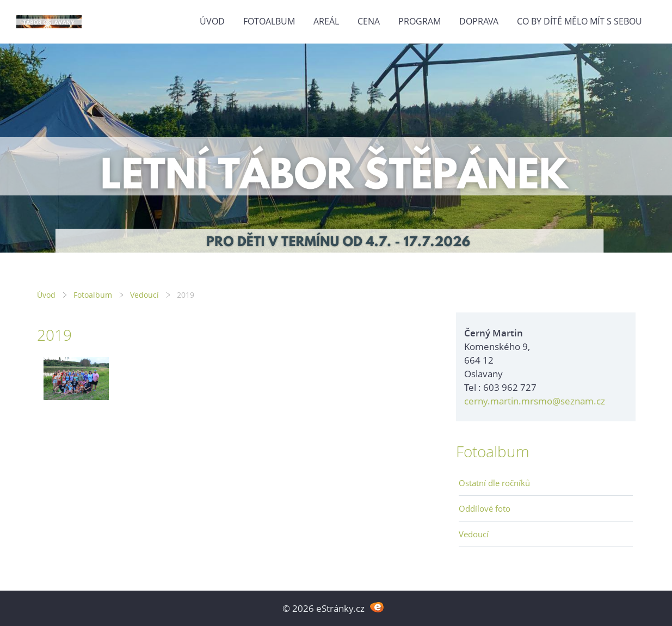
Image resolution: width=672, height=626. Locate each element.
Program (420, 21)
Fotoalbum (269, 21)
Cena (369, 21)
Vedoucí (144, 295)
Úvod (212, 21)
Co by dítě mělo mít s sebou (579, 21)
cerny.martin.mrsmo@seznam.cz (535, 401)
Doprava (479, 21)
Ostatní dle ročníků (494, 483)
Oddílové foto (485, 508)
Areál (326, 21)
